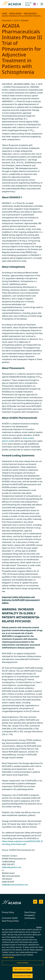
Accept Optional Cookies (22, 976)
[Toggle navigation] (42, 4)
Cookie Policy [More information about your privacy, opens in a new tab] (8, 957)
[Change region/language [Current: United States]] (35, 4)
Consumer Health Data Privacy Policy (10, 919)
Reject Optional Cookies (22, 969)
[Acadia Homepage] (12, 4)
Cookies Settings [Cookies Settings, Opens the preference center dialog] (22, 963)
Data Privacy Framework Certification (30, 915)
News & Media (28, 4)
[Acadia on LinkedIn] (35, 902)
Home (4, 13)
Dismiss (39, 927)
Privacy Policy (8, 912)
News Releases (30, 13)
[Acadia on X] (41, 902)
